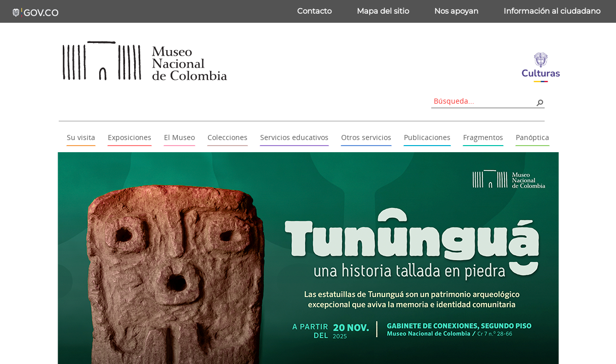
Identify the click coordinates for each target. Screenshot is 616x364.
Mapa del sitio (383, 11)
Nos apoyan (456, 11)
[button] (540, 102)
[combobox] (484, 101)
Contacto (314, 11)
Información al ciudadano (552, 11)
